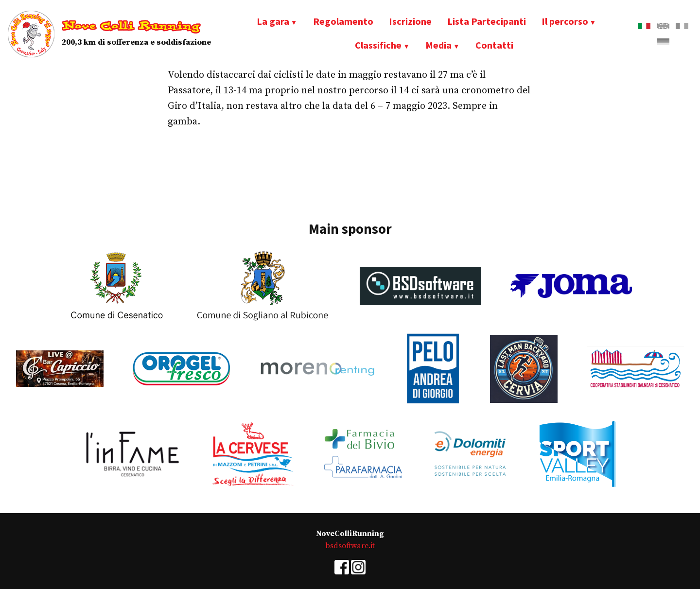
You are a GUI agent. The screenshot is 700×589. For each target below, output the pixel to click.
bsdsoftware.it (350, 546)
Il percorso (565, 21)
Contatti (494, 45)
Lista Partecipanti (487, 21)
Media (438, 45)
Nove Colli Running (131, 26)
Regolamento (343, 21)
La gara (273, 21)
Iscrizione (410, 21)
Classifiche (378, 45)
